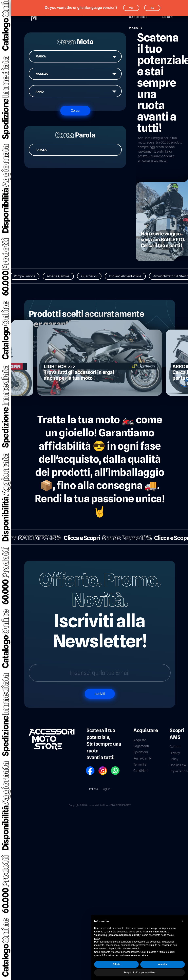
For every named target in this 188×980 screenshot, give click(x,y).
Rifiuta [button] (116, 964)
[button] (183, 921)
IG (100, 768)
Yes (131, 8)
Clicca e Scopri (79, 538)
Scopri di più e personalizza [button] (139, 973)
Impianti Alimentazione (128, 276)
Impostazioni (179, 771)
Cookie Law (178, 765)
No (152, 8)
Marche (136, 26)
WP (113, 768)
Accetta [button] (162, 964)
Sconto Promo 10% (124, 538)
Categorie (138, 15)
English (106, 789)
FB (87, 768)
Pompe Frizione (27, 276)
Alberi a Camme (61, 276)
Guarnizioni (92, 276)
